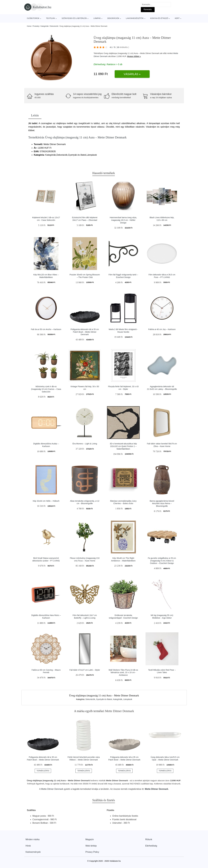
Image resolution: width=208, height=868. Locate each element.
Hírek (28, 846)
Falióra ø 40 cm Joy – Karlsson (162, 329)
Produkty (36, 26)
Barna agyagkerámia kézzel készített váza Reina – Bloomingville (162, 503)
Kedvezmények (33, 852)
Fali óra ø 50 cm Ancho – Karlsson (46, 329)
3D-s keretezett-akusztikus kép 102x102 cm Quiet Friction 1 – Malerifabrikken (123, 446)
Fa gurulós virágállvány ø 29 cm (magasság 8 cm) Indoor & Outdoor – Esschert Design (162, 561)
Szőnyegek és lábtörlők (74, 18)
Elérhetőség (151, 846)
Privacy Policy (92, 852)
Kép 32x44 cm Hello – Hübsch (46, 501)
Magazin (90, 839)
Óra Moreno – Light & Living (85, 444)
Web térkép (91, 846)
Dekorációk (113, 18)
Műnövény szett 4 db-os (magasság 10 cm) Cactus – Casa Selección (46, 389)
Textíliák (50, 18)
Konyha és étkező (159, 18)
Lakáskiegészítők (135, 18)
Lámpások (128, 699)
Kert (177, 18)
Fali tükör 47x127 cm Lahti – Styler (85, 670)
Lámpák (97, 18)
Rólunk (149, 839)
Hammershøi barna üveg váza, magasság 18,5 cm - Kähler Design (123, 220)
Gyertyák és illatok (104, 699)
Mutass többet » (134, 56)
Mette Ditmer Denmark (52, 789)
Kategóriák (45, 26)
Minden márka (33, 839)
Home (29, 26)
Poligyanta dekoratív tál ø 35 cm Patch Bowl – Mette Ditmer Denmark (85, 332)
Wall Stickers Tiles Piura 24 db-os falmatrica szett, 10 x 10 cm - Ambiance (123, 672)
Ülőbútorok (33, 18)
